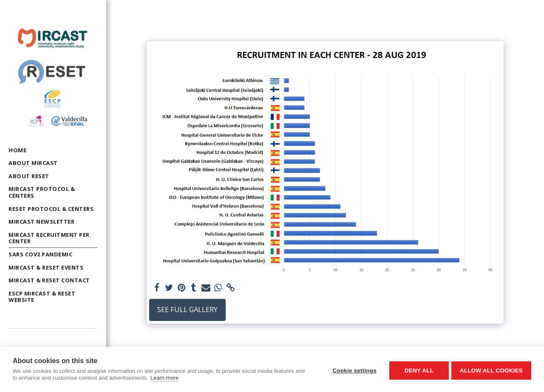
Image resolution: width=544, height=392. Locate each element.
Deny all (417, 370)
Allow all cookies (491, 370)
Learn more (164, 378)
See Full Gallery (187, 309)
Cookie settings (353, 370)
